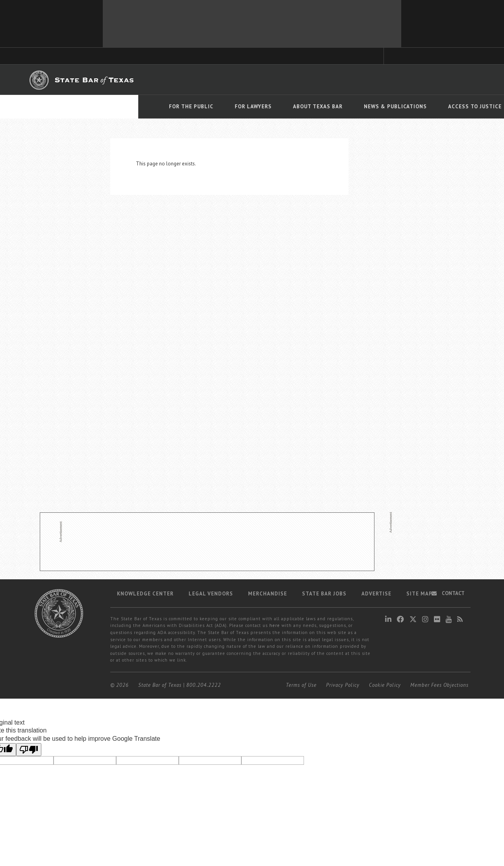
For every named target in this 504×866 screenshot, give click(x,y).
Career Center (295, 80)
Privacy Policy (343, 685)
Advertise (376, 594)
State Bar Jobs (324, 594)
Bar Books (209, 80)
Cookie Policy (385, 685)
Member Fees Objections (439, 685)
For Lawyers (115, 107)
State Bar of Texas (160, 685)
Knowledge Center (145, 594)
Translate (459, 118)
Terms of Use (301, 685)
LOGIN (447, 79)
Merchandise (268, 594)
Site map (419, 594)
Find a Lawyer (362, 79)
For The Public (53, 107)
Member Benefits (250, 80)
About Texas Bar (180, 107)
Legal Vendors (211, 594)
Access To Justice (337, 107)
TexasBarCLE (173, 80)
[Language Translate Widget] (453, 106)
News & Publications (257, 107)
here (275, 625)
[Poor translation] (29, 750)
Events (395, 107)
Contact (448, 593)
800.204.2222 (204, 685)
